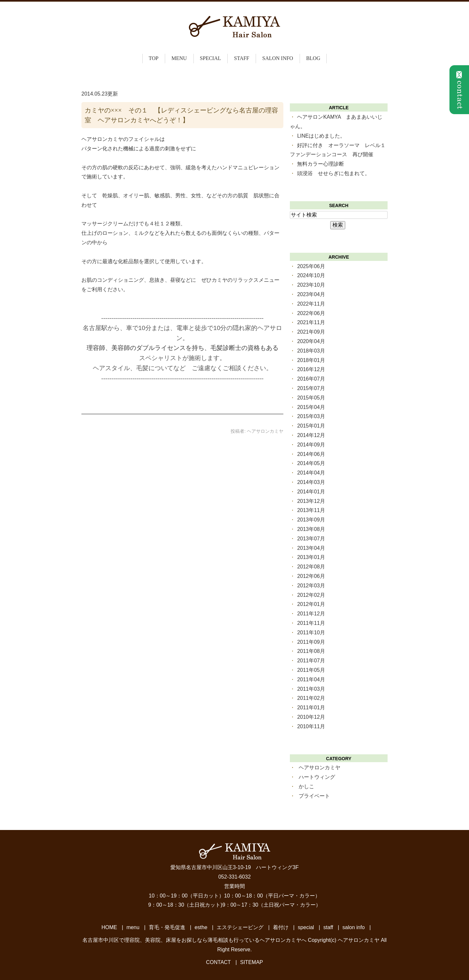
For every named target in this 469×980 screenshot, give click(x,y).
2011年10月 (311, 633)
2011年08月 (311, 651)
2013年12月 (311, 501)
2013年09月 (311, 520)
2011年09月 (311, 642)
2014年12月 (311, 435)
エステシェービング (240, 927)
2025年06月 (311, 266)
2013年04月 (311, 548)
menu (133, 927)
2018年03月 (311, 351)
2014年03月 (311, 482)
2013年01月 (311, 557)
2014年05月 (311, 463)
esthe (201, 927)
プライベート (314, 796)
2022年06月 (311, 313)
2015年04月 (311, 407)
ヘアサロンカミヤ (320, 768)
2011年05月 (311, 670)
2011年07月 (311, 661)
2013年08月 (311, 529)
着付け (281, 927)
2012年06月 (311, 576)
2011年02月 (311, 698)
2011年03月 (311, 689)
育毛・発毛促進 (167, 927)
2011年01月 (311, 708)
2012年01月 (311, 604)
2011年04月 (311, 679)
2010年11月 (311, 726)
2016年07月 (311, 379)
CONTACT (219, 962)
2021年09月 (311, 332)
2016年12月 (311, 369)
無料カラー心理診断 (320, 164)
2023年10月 (311, 285)
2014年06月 (311, 454)
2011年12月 (311, 614)
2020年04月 (311, 341)
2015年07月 (311, 388)
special (211, 58)
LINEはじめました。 (321, 136)
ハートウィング (317, 777)
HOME (109, 927)
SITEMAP (251, 962)
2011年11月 (311, 623)
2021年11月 (311, 322)
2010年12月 (311, 717)
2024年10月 (311, 275)
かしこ (306, 786)
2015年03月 (311, 416)
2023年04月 (311, 294)
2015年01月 (311, 426)
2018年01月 (311, 360)
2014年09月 (311, 445)
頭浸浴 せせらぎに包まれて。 (334, 173)
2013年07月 (311, 539)
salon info (278, 58)
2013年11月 (311, 510)
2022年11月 (311, 304)
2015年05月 (311, 398)
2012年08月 (311, 567)
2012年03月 (311, 586)
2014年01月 (311, 492)
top (154, 58)
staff (242, 58)
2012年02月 (311, 595)
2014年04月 (311, 473)
